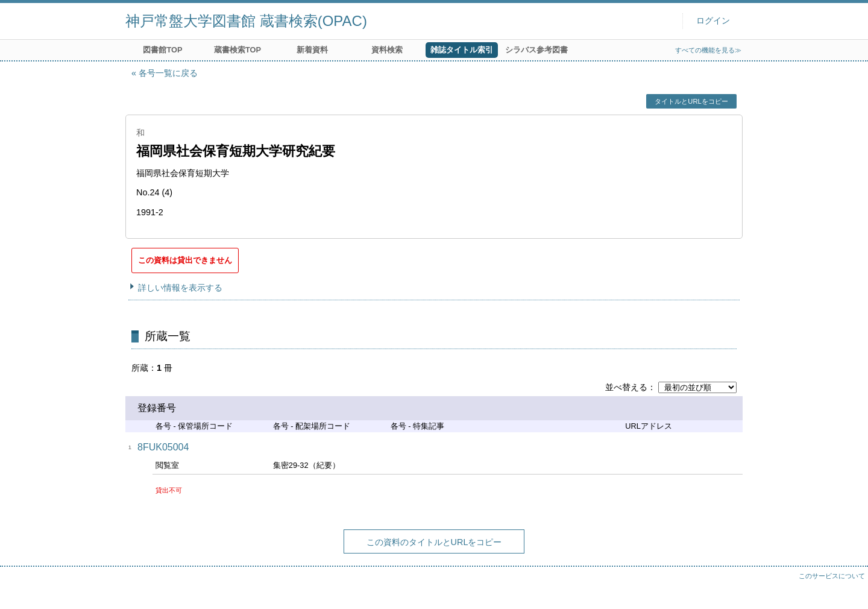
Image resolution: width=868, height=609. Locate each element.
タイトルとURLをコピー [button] (691, 101)
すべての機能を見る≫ (708, 50)
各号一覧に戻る (168, 73)
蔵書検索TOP (237, 50)
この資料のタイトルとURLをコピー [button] (434, 542)
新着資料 (312, 50)
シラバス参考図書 (536, 50)
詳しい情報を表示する (180, 288)
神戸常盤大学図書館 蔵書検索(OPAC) (246, 21)
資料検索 (387, 50)
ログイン (713, 21)
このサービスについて (832, 576)
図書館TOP (162, 50)
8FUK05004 (163, 447)
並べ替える (626, 387)
